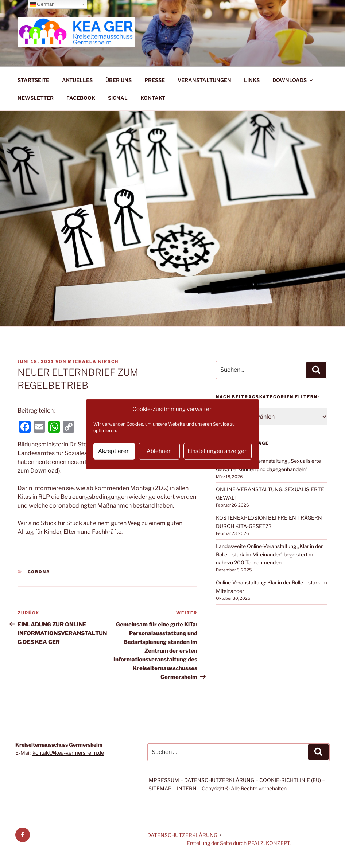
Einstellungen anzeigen (218, 451)
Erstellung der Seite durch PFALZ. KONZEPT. (239, 843)
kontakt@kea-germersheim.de (68, 753)
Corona (39, 572)
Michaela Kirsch (93, 361)
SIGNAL (118, 98)
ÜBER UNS (119, 80)
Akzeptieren (114, 451)
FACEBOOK (81, 98)
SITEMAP (160, 788)
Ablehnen (159, 451)
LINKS (252, 80)
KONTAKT (153, 98)
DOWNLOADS (293, 80)
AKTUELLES (77, 80)
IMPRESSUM (163, 780)
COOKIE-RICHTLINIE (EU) (290, 780)
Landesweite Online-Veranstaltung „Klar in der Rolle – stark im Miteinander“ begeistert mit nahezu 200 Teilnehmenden (269, 554)
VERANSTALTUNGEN (204, 80)
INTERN (187, 788)
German (42, 4)
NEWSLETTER (36, 98)
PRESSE (155, 80)
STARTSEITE (33, 80)
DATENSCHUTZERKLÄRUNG (219, 780)
